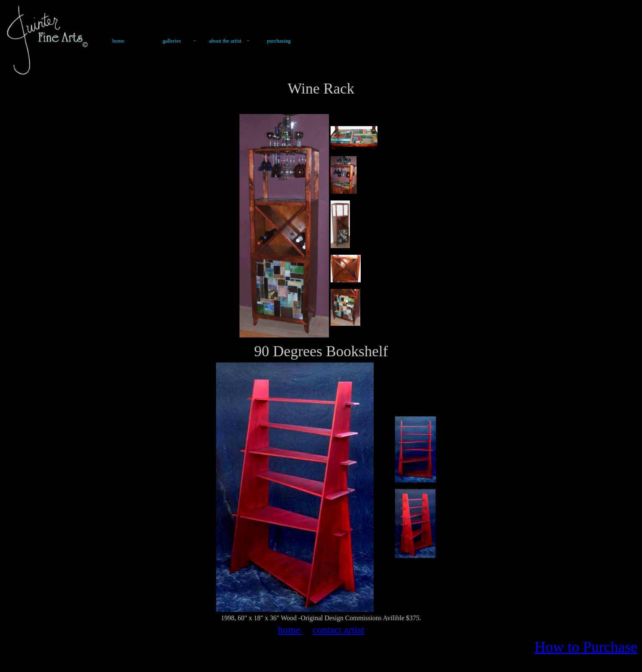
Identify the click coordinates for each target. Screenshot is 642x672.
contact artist (338, 630)
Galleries (172, 41)
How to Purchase (586, 647)
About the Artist (225, 41)
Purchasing (279, 41)
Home (118, 41)
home (290, 630)
